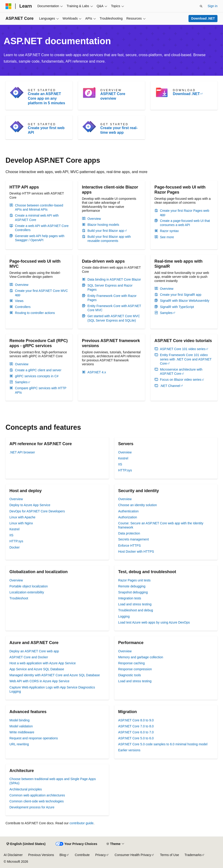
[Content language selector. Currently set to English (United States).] (26, 844)
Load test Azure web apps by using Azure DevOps (154, 622)
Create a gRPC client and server (38, 370)
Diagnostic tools (130, 675)
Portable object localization (29, 586)
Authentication (129, 511)
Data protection (129, 533)
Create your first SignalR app (181, 295)
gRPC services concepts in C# (37, 376)
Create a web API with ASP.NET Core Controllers (42, 228)
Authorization (128, 517)
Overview (94, 219)
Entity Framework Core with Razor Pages (112, 298)
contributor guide (81, 823)
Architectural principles (26, 789)
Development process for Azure (32, 807)
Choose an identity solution (138, 505)
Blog (63, 855)
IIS (120, 464)
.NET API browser (22, 452)
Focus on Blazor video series (181, 380)
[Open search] (201, 6)
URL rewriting (19, 744)
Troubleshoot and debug (136, 610)
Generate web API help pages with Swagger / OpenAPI (40, 238)
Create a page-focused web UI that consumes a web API (185, 223)
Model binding (19, 720)
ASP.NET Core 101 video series (183, 349)
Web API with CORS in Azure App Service (39, 681)
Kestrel (123, 458)
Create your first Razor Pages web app (185, 213)
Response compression (135, 669)
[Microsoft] (9, 6)
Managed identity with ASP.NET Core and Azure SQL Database (55, 675)
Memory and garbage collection (141, 657)
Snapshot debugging (133, 592)
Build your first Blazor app (106, 231)
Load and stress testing (135, 604)
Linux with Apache (22, 517)
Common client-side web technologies (37, 801)
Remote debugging (132, 586)
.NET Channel (170, 386)
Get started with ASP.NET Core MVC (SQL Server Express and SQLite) (114, 318)
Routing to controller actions (35, 313)
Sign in (213, 6)
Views (19, 301)
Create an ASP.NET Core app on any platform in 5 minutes (46, 98)
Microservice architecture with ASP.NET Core (181, 372)
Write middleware (22, 732)
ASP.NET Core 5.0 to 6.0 (136, 738)
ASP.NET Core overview (113, 96)
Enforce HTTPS (130, 546)
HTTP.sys (125, 470)
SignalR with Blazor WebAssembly (185, 301)
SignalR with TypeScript (177, 307)
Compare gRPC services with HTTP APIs (41, 390)
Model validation (21, 726)
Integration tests (130, 598)
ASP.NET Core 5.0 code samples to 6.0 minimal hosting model (163, 744)
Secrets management (134, 539)
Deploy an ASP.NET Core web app (34, 651)
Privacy (101, 855)
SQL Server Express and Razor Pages (110, 287)
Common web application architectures (37, 795)
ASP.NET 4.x (97, 372)
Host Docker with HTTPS (136, 552)
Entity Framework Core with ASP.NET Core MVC (114, 308)
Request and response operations (34, 738)
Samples (166, 313)
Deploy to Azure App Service (30, 505)
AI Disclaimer (13, 855)
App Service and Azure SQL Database (37, 669)
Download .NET (203, 18)
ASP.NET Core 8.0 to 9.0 (136, 720)
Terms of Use (169, 855)
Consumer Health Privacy (133, 855)
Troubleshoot (19, 598)
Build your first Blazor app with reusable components (109, 239)
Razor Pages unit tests (135, 580)
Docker (14, 547)
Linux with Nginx (21, 523)
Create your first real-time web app (119, 130)
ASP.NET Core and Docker (29, 657)
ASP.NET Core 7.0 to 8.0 (136, 726)
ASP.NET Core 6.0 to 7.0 (136, 732)
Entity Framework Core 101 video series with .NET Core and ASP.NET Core (186, 359)
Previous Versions (41, 855)
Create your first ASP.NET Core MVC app (41, 293)
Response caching (132, 663)
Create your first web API (46, 130)
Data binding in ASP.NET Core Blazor (114, 279)
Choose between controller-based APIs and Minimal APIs (39, 207)
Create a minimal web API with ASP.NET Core (37, 218)
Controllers (23, 307)
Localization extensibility (27, 592)
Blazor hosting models (103, 225)
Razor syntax (169, 231)
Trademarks (193, 855)
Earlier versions (129, 750)
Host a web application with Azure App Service (43, 663)
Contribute (82, 855)
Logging (124, 616)
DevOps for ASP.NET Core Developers (37, 511)
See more (167, 237)
